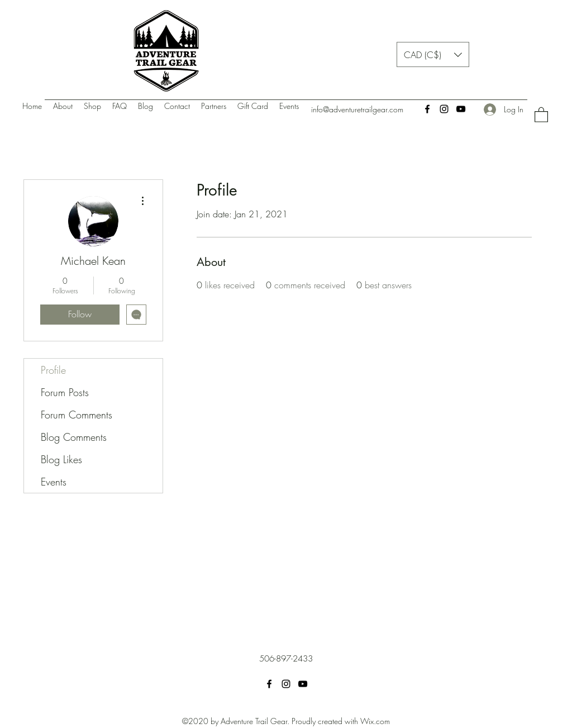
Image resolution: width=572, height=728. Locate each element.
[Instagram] (444, 109)
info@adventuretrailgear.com (357, 109)
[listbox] (433, 54)
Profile (53, 370)
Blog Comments (74, 437)
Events (54, 482)
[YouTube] (461, 109)
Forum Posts (65, 392)
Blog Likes (61, 459)
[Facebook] (427, 109)
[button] (433, 54)
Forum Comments (77, 415)
